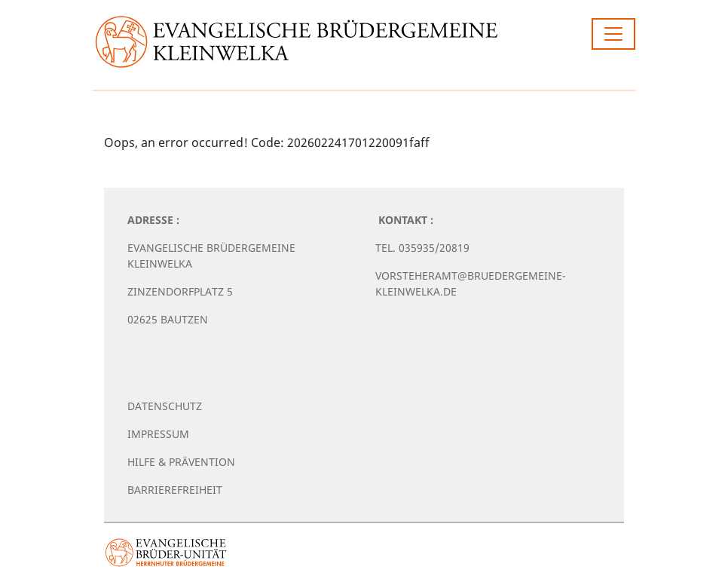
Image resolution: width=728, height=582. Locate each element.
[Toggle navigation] (613, 34)
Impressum (158, 434)
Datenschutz (165, 406)
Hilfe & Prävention (181, 462)
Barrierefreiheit (175, 490)
